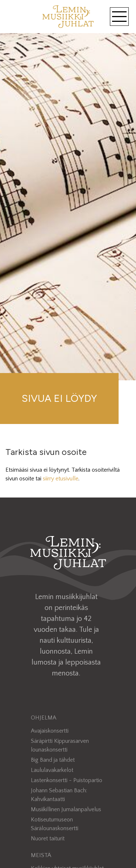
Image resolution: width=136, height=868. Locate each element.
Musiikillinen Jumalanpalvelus (66, 809)
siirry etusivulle (61, 479)
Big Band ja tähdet (53, 760)
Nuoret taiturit (48, 839)
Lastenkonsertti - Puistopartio (67, 780)
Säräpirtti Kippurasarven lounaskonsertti (60, 745)
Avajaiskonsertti (50, 731)
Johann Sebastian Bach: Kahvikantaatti (59, 795)
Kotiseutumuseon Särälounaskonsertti (55, 824)
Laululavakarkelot (52, 770)
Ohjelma (44, 718)
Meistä (41, 855)
